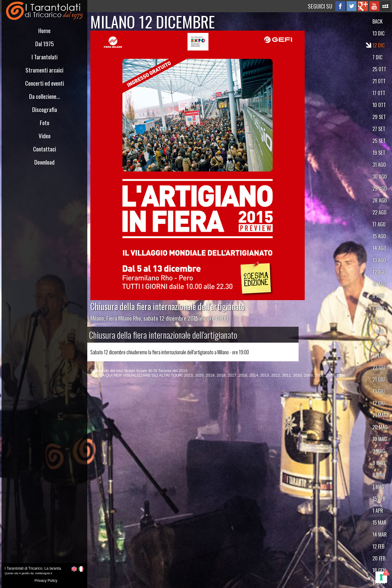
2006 (341, 375)
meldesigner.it (44, 573)
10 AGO (379, 284)
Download (44, 162)
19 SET (379, 153)
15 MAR (379, 522)
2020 (199, 375)
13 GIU (379, 391)
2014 (254, 375)
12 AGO (379, 272)
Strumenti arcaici (44, 70)
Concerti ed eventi (45, 83)
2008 (319, 375)
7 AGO (378, 308)
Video (45, 136)
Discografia (45, 109)
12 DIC (379, 45)
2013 (265, 375)
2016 (243, 375)
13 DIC (379, 33)
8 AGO (378, 296)
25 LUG (379, 343)
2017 (232, 375)
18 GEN (379, 570)
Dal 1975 (45, 44)
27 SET (379, 129)
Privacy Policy (46, 581)
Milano (97, 318)
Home (44, 30)
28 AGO (380, 200)
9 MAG (379, 451)
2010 (297, 375)
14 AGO (379, 248)
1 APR (378, 510)
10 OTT (379, 105)
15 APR (379, 499)
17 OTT (379, 93)
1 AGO (378, 331)
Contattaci (45, 149)
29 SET (379, 117)
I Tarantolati (45, 57)
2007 (330, 375)
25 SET (379, 141)
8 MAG (379, 463)
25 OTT (379, 69)
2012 (276, 375)
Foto (45, 123)
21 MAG (379, 415)
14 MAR (380, 534)
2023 (188, 375)
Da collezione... (45, 96)
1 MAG (378, 487)
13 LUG (379, 355)
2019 (210, 375)
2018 (221, 375)
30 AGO (380, 176)
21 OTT (379, 81)
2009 (308, 375)
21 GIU (379, 379)
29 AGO (380, 188)
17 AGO (379, 224)
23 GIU (379, 367)
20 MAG (380, 427)
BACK (377, 21)
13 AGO (379, 260)
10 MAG (380, 439)
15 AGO (379, 236)
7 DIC (377, 57)
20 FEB (379, 558)
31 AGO (379, 164)
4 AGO (378, 320)
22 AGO (379, 212)
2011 (286, 375)
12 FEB (378, 546)
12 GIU (379, 403)
